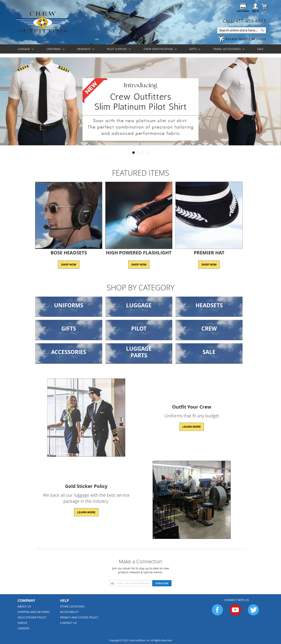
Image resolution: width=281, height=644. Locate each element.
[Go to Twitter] (253, 615)
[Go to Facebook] (217, 615)
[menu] (140, 49)
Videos (22, 623)
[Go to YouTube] (235, 615)
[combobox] (242, 30)
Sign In (256, 11)
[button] (242, 39)
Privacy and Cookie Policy (79, 617)
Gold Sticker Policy (32, 617)
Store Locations (72, 606)
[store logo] (42, 22)
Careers (23, 628)
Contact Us (68, 623)
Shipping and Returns (34, 612)
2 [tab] (138, 153)
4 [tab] (148, 153)
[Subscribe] (162, 583)
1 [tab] (133, 153)
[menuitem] (25, 49)
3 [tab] (143, 153)
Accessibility (69, 612)
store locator (243, 11)
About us (24, 606)
